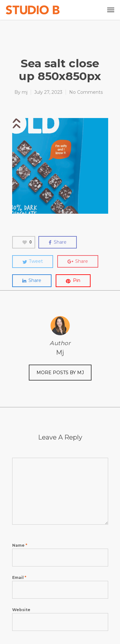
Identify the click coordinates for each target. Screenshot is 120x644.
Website (21, 610)
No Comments (86, 92)
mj (25, 92)
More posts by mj (60, 373)
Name (20, 545)
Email (19, 577)
